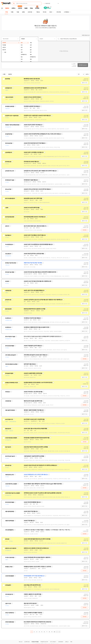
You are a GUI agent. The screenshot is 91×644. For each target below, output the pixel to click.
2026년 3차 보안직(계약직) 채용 (32, 208)
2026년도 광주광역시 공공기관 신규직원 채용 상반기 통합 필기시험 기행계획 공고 (43, 300)
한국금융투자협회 (9, 373)
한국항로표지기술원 (10, 180)
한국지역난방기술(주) (10, 456)
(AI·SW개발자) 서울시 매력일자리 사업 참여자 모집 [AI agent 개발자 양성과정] (43, 484)
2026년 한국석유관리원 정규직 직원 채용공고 (35, 143)
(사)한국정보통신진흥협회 (11, 438)
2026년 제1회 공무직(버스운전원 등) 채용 (34, 254)
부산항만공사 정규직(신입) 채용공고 (32, 318)
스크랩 (4, 74)
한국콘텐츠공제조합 (10, 106)
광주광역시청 (8, 300)
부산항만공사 (8, 318)
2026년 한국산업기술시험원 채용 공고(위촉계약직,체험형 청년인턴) (40, 272)
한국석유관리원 (9, 143)
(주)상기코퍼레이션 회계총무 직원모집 (33, 613)
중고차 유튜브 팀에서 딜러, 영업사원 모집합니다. (35, 226)
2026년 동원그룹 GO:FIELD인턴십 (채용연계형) (35, 429)
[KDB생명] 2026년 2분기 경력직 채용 (33, 198)
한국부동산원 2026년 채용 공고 (31, 162)
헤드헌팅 (45, 12)
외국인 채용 (59, 12)
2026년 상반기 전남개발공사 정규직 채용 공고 (35, 235)
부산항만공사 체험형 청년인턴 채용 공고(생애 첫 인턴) (36, 327)
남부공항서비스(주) (10, 171)
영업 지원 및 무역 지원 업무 (30, 603)
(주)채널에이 (8, 585)
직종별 (12, 12)
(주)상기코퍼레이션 (10, 613)
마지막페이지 (59, 632)
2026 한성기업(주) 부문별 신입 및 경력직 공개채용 (36, 447)
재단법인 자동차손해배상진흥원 (12, 125)
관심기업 (10, 74)
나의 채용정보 (66, 12)
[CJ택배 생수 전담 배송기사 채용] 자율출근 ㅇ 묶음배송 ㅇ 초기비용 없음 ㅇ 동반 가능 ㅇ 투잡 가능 (47, 530)
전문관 (51, 12)
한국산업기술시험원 (10, 272)
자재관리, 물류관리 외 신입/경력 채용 (32, 594)
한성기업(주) (8, 447)
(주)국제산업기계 (9, 594)
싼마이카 (7, 226)
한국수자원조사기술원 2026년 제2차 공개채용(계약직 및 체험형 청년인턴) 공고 (43, 337)
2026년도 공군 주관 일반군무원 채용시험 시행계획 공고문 (37, 281)
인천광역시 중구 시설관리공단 (12, 116)
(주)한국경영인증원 (10, 622)
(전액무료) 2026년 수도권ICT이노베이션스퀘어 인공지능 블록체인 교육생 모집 (43, 493)
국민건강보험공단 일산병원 (11, 364)
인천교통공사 (8, 254)
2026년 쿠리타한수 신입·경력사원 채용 (33, 392)
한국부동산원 (8, 162)
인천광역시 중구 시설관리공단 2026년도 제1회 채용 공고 (37, 116)
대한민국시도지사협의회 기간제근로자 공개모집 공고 (36, 548)
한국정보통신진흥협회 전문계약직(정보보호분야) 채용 (37, 438)
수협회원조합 (8, 291)
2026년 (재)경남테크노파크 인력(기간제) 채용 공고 (36, 475)
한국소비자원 (8, 189)
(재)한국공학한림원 (10, 521)
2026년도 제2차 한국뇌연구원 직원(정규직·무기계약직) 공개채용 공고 (40, 465)
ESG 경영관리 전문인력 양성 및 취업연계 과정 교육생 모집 (37, 622)
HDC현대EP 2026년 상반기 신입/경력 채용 (34, 419)
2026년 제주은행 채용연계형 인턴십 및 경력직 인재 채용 (37, 539)
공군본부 (7, 281)
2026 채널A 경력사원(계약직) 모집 (32, 585)
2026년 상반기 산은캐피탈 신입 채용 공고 (34, 152)
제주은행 (7, 539)
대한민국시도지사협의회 (11, 548)
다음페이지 (57, 632)
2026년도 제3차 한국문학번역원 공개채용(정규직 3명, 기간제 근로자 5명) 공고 (42, 134)
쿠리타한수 (8, 392)
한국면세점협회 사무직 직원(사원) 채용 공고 (34, 576)
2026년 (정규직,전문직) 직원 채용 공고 (33, 125)
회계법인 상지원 (9, 567)
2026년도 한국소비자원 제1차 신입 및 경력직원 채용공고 (37, 189)
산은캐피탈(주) (9, 152)
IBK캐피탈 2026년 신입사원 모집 (32, 79)
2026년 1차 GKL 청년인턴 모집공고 (32, 97)
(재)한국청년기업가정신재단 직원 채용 (33, 263)
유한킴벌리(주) (9, 88)
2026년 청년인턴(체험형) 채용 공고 (32, 502)
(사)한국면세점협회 (10, 576)
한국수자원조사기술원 (10, 337)
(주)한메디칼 (8, 401)
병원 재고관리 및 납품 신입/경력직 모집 (33, 401)
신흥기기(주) (8, 604)
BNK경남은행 (8, 309)
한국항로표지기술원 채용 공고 (31, 180)
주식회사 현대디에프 (10, 558)
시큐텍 (7, 208)
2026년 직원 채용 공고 (29, 521)
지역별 (6, 12)
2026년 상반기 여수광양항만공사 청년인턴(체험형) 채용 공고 (38, 244)
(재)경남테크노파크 (10, 475)
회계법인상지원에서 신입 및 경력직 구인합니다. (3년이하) (37, 567)
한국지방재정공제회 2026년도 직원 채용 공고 (35, 217)
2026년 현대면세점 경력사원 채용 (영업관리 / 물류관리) (37, 557)
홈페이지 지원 (84, 83)
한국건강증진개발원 (10, 346)
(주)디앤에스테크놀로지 (11, 355)
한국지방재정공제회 (10, 217)
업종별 (23, 12)
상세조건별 (30, 12)
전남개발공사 (8, 235)
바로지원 (85, 230)
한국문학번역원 (9, 134)
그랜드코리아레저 (9, 97)
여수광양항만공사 (9, 245)
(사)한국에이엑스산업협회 (11, 484)
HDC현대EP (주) (9, 419)
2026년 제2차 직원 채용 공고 (31, 511)
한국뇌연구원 (8, 465)
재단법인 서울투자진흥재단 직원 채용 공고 (34, 410)
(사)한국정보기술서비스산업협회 (12, 493)
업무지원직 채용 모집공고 (30, 364)
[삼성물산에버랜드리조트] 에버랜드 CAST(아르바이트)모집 (38, 383)
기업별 (18, 12)
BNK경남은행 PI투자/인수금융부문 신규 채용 (35, 309)
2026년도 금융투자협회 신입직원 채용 (33, 373)
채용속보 (38, 12)
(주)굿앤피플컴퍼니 (10, 530)
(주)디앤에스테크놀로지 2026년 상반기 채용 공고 (36, 355)
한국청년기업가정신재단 (11, 263)
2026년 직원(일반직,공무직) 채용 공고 (33, 346)
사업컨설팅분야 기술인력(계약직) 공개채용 (34, 456)
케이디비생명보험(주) (10, 198)
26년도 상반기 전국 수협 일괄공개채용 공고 (34, 290)
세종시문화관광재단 (10, 511)
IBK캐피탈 (8, 79)
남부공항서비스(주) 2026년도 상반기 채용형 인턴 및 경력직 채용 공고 (40, 171)
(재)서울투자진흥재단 (10, 410)
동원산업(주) (8, 429)
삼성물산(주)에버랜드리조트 (12, 383)
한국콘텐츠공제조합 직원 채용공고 (32, 106)
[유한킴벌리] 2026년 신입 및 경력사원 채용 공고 (35, 88)
